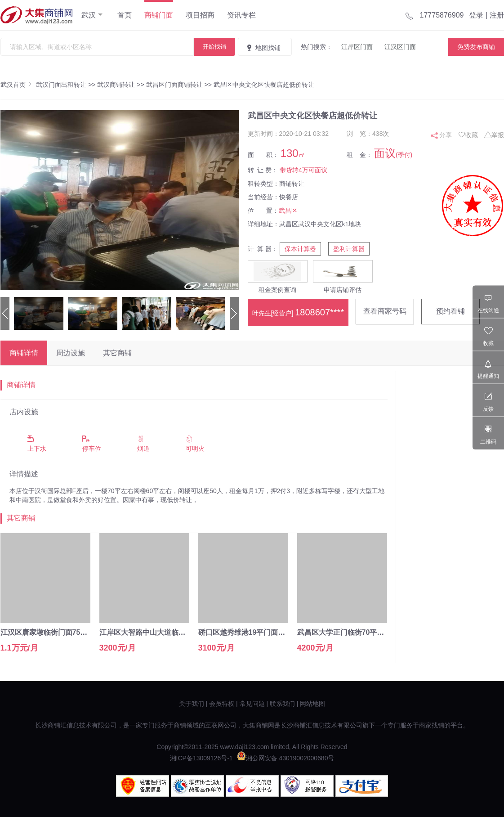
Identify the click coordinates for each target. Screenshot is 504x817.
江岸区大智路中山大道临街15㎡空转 (157, 632)
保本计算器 (300, 249)
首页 (125, 15)
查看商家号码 (385, 311)
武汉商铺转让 (116, 85)
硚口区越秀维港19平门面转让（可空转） (263, 632)
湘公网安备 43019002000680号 (286, 758)
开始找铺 (214, 47)
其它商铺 (117, 353)
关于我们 (192, 704)
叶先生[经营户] (298, 312)
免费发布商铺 (476, 47)
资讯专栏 (241, 15)
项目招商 (200, 15)
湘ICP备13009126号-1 (201, 758)
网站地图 (312, 704)
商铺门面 (159, 15)
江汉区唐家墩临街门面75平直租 (51, 632)
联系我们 (282, 704)
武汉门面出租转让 (61, 85)
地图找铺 (263, 48)
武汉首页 (13, 85)
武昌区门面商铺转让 (174, 85)
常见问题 (252, 704)
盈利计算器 (349, 249)
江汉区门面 (400, 47)
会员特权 (222, 704)
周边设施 (71, 353)
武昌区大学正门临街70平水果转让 (352, 632)
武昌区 (288, 211)
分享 (446, 135)
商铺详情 (24, 353)
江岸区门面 (357, 47)
